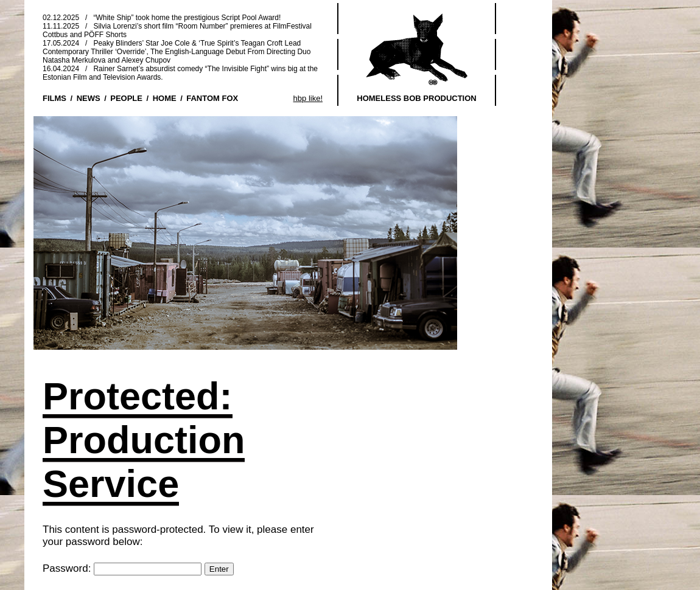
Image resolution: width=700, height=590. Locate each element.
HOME (165, 98)
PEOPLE (126, 98)
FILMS (54, 98)
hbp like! (308, 98)
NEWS (89, 98)
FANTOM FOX (212, 98)
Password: (122, 568)
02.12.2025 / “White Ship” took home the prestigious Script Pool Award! (162, 18)
